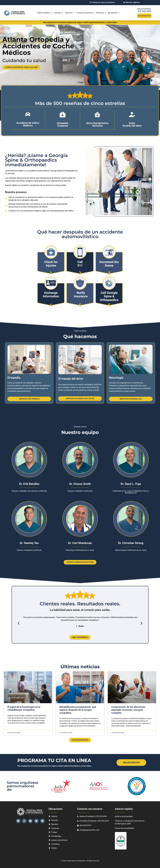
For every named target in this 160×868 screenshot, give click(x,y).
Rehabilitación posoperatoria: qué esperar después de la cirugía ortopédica (78, 710)
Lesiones (58, 13)
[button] (19, 623)
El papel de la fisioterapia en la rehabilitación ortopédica (24, 708)
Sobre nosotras (45, 13)
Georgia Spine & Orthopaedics (76, 861)
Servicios (70, 13)
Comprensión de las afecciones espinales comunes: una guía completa (128, 710)
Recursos (101, 13)
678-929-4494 (144, 11)
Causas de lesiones (86, 13)
